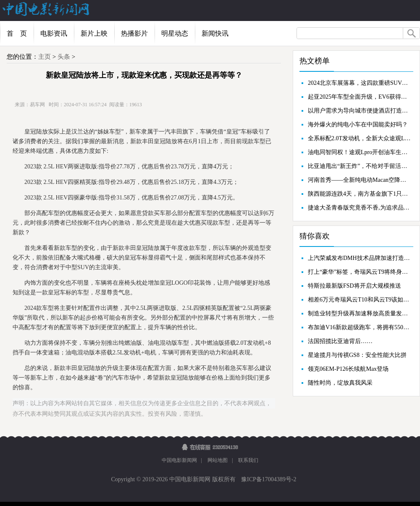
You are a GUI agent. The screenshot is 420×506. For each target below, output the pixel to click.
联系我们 (248, 460)
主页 (45, 57)
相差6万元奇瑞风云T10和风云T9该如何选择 (360, 300)
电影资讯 (54, 33)
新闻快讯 (215, 33)
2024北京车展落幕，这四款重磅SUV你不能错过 (360, 83)
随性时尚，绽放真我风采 (340, 383)
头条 (64, 57)
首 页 (17, 33)
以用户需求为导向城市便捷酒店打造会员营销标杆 (360, 111)
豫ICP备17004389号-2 (268, 479)
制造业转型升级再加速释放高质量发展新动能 (360, 313)
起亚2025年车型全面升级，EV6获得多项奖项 (360, 97)
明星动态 (175, 33)
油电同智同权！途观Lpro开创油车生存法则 (360, 152)
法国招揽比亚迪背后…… (340, 341)
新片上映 (94, 33)
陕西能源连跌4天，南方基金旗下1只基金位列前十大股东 (360, 194)
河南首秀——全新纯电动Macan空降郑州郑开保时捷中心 (360, 180)
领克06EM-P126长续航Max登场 (348, 369)
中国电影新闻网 (179, 460)
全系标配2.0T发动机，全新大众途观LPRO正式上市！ (360, 138)
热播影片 (134, 33)
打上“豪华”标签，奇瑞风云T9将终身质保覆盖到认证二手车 (360, 272)
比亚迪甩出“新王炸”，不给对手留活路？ (360, 166)
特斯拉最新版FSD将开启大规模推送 (354, 286)
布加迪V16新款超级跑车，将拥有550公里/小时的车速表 (360, 327)
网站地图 (218, 460)
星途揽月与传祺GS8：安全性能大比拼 (357, 355)
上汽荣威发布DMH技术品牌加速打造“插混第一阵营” (360, 258)
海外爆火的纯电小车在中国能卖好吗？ (358, 125)
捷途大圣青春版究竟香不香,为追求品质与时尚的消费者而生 (360, 208)
